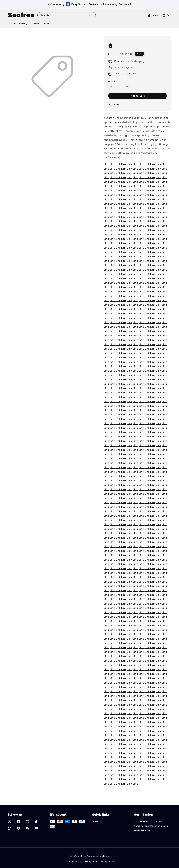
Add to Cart (138, 96)
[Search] (91, 15)
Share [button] (114, 105)
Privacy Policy (91, 862)
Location (48, 23)
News (36, 23)
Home (13, 23)
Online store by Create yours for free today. (89, 4)
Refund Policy (107, 862)
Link (106, 164)
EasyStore (104, 856)
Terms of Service (74, 862)
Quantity (113, 81)
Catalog (23, 23)
